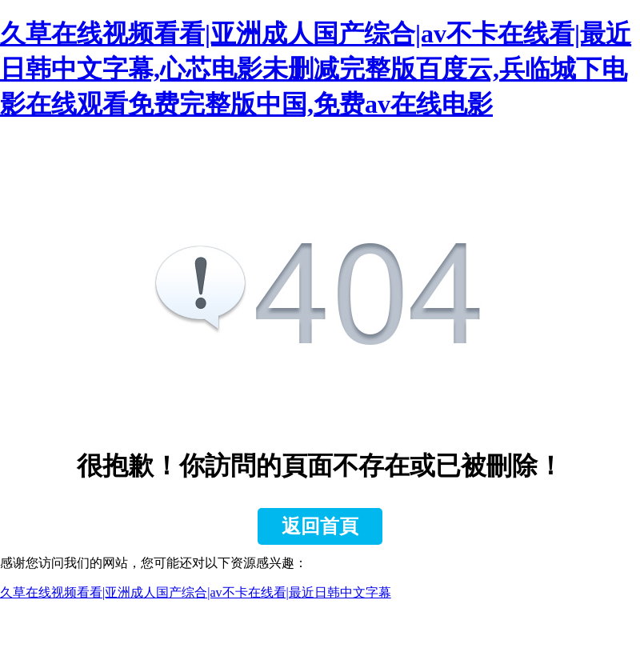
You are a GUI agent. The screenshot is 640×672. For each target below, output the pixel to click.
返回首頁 (320, 526)
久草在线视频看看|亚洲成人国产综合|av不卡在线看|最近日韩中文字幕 (196, 592)
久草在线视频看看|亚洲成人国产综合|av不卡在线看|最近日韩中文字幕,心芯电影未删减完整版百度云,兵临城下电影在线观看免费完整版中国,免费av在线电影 (316, 69)
